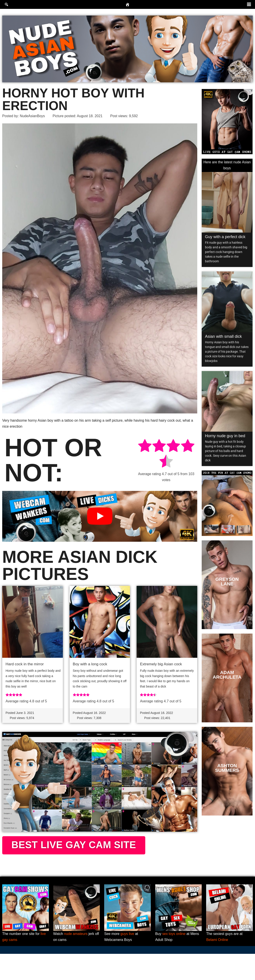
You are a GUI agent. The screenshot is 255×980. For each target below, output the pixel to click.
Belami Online (217, 966)
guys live (127, 960)
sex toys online (174, 960)
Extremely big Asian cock (161, 664)
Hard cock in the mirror (25, 664)
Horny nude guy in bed (225, 436)
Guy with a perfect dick (225, 237)
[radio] (145, 446)
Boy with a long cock (90, 664)
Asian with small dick (223, 337)
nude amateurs (76, 960)
